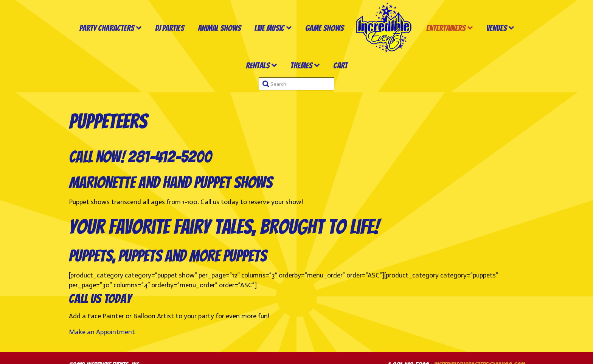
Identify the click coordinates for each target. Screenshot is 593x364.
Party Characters (107, 28)
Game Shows (324, 28)
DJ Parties (170, 28)
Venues (497, 28)
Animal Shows (219, 28)
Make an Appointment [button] (102, 332)
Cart (340, 66)
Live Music (269, 28)
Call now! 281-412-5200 (140, 157)
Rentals (258, 66)
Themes (301, 66)
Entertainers (446, 28)
